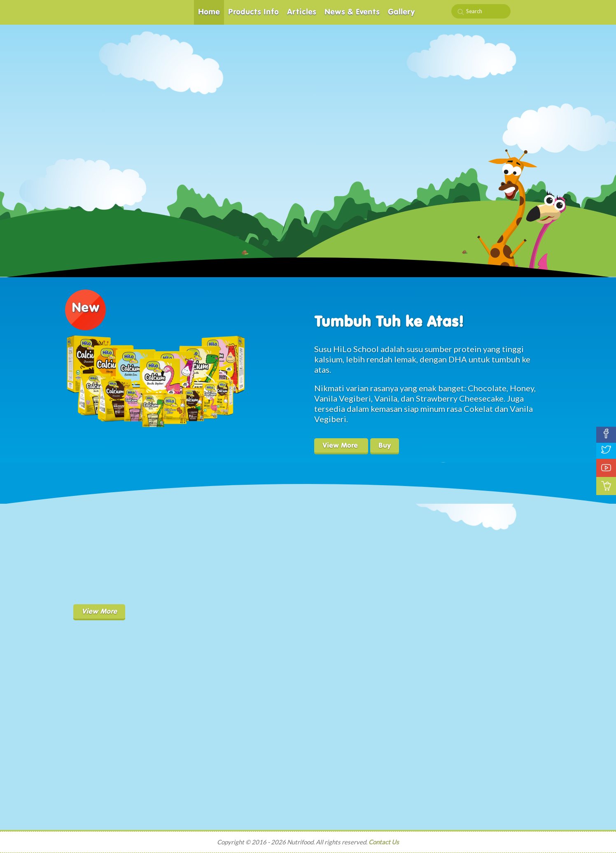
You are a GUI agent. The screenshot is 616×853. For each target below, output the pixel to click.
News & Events (352, 12)
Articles (302, 12)
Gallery (401, 12)
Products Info (253, 12)
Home (209, 12)
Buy (385, 446)
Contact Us (384, 842)
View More (341, 446)
